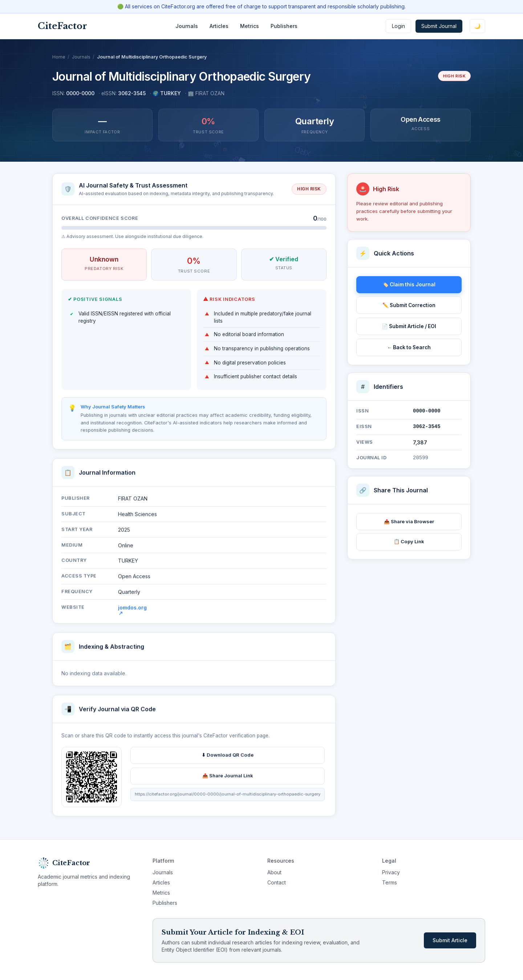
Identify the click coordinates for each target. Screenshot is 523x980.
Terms (390, 882)
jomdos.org (132, 613)
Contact (277, 882)
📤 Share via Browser (409, 521)
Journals (187, 26)
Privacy (391, 872)
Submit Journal (439, 26)
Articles (219, 26)
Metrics (250, 26)
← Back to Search (409, 347)
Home (59, 57)
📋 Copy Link (409, 541)
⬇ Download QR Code (228, 758)
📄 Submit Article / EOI (409, 326)
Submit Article (450, 940)
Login (398, 26)
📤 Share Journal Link (228, 779)
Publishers (284, 26)
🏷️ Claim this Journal (409, 285)
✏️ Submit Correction (409, 305)
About (274, 872)
